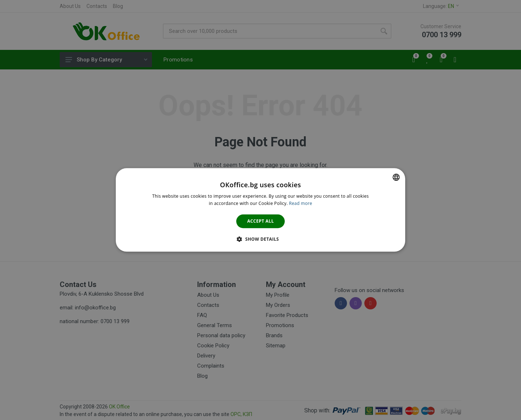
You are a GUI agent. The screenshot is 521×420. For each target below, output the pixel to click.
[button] (260, 239)
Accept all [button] (260, 221)
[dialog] (260, 210)
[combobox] (396, 177)
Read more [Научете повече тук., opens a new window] (301, 204)
